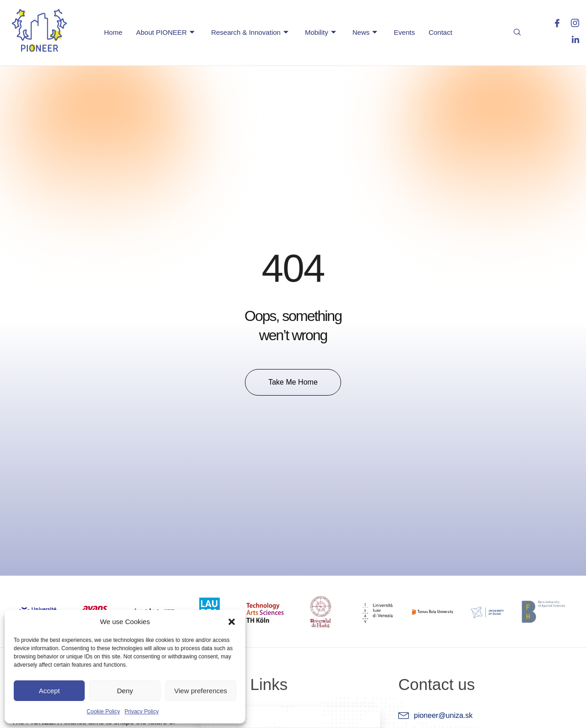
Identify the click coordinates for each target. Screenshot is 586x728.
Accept (49, 691)
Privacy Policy (142, 712)
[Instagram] (571, 25)
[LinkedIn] (571, 41)
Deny (125, 691)
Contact (440, 32)
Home (113, 32)
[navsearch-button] (517, 34)
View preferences (201, 691)
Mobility (320, 33)
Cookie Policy (103, 712)
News (365, 33)
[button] (232, 622)
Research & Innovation (250, 33)
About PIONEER (165, 33)
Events (404, 32)
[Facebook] (553, 25)
